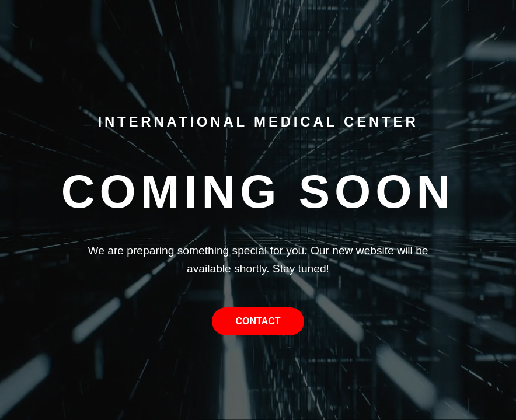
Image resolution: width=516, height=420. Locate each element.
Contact (258, 321)
